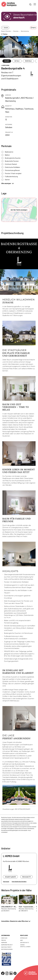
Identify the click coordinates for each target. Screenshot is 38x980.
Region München (6, 31)
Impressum (6, 882)
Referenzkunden (7, 949)
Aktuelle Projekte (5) (10, 877)
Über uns (4, 938)
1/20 (33, 54)
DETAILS (17, 61)
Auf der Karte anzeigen (19, 210)
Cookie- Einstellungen (25, 946)
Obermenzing (25, 31)
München (16, 31)
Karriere (4, 942)
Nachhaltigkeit (6, 947)
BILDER (7, 61)
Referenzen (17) (26, 877)
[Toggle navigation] (35, 4)
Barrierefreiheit (7, 945)
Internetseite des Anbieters (19, 882)
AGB (21, 940)
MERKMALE (28, 61)
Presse (4, 940)
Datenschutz (25, 942)
